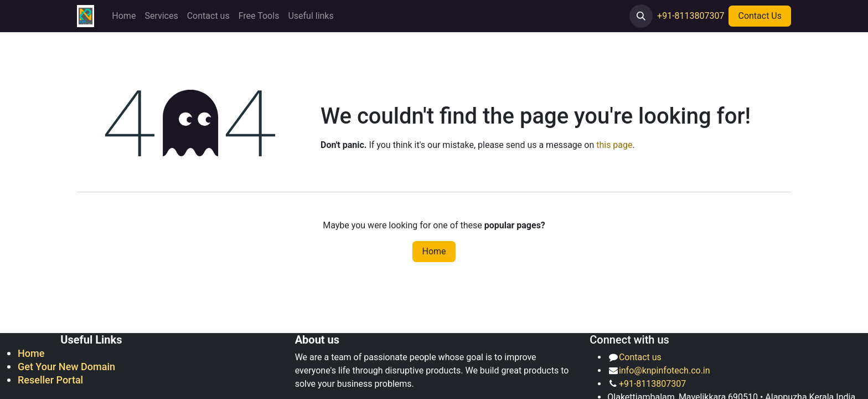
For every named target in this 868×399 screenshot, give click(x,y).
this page (614, 145)
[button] (641, 16)
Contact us (640, 357)
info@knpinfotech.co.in (665, 370)
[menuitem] (124, 16)
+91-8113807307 (691, 16)
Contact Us (760, 16)
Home (434, 251)
